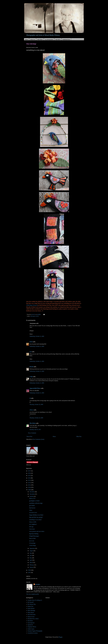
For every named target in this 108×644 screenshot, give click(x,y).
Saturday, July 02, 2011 (35, 429)
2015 (29, 476)
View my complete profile (33, 594)
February (32, 565)
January (32, 567)
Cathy (31, 377)
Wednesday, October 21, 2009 (37, 336)
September (32, 548)
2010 (29, 487)
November (32, 494)
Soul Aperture (31, 623)
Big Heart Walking (34, 534)
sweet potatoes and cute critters (37, 531)
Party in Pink (32, 538)
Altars (31, 510)
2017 (29, 471)
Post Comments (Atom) (39, 439)
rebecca (32, 410)
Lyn (31, 352)
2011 (29, 485)
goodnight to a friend (34, 501)
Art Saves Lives (33, 513)
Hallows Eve (32, 498)
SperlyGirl (30, 625)
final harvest (32, 508)
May (31, 558)
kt (30, 398)
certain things (33, 545)
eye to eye (32, 541)
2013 (29, 480)
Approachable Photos (35, 388)
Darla (31, 342)
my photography (49, 40)
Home (27, 40)
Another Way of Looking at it (35, 600)
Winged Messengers (34, 536)
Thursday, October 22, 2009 (36, 404)
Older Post (79, 436)
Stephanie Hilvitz (32, 627)
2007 (29, 572)
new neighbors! (33, 524)
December (32, 492)
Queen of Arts (31, 617)
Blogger (60, 637)
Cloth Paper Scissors (32, 305)
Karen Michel (31, 608)
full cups (31, 527)
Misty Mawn (31, 612)
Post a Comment (32, 433)
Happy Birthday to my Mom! (36, 515)
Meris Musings (31, 610)
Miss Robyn (33, 423)
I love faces (32, 529)
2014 (29, 478)
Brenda (31, 367)
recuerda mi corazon (33, 633)
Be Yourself (31, 602)
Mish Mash (40, 40)
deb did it (38, 584)
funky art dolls (33, 522)
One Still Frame (32, 615)
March (31, 562)
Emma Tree (31, 606)
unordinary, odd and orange (36, 503)
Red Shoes (30, 621)
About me (33, 40)
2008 (29, 570)
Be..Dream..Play (32, 604)
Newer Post (29, 436)
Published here (66, 40)
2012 (29, 483)
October (32, 496)
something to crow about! (35, 520)
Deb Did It (58, 40)
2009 (29, 490)
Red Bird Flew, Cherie (33, 619)
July (31, 553)
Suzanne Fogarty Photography (35, 631)
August (31, 551)
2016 (29, 473)
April (31, 560)
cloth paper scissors (35, 316)
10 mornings (32, 543)
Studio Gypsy (31, 629)
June (31, 555)
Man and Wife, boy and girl (36, 517)
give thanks (32, 506)
